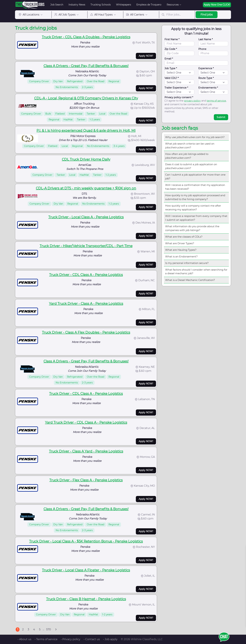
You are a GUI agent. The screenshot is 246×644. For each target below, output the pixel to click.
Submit (221, 117)
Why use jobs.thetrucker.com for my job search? (195, 137)
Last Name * (206, 39)
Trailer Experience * (176, 88)
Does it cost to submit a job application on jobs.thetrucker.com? (191, 166)
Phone (202, 49)
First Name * (172, 39)
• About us (24, 639)
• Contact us (92, 639)
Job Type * (171, 68)
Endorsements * (208, 88)
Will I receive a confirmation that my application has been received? (195, 187)
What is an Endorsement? (181, 256)
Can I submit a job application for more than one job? (195, 177)
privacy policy (192, 101)
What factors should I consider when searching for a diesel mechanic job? (196, 272)
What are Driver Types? (180, 243)
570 (49, 629)
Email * (169, 59)
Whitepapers (123, 5)
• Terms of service (46, 639)
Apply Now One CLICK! (217, 5)
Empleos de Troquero (149, 5)
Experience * (206, 68)
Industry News (77, 5)
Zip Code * (171, 49)
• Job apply (110, 639)
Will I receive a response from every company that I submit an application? (196, 218)
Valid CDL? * (172, 78)
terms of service (216, 101)
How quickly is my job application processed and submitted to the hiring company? (195, 197)
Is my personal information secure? (187, 263)
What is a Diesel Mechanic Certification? (190, 280)
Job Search (57, 5)
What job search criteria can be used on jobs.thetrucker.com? (190, 146)
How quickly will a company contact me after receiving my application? (193, 208)
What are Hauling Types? (181, 250)
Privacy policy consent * (179, 97)
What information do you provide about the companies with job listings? (192, 228)
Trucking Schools (101, 5)
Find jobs (207, 15)
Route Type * (206, 78)
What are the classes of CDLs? (184, 237)
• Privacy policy (71, 639)
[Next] (56, 629)
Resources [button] (173, 5)
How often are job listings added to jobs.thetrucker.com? (187, 156)
